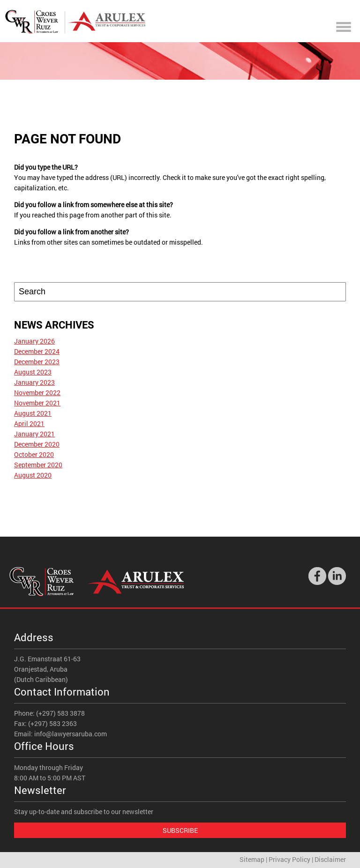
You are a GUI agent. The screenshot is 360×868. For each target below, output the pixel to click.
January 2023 (34, 382)
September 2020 (38, 465)
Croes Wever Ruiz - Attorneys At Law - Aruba (75, 22)
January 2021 (34, 434)
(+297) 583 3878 (60, 713)
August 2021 (33, 413)
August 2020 (33, 475)
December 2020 (37, 444)
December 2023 (37, 362)
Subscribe (180, 830)
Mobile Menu (344, 27)
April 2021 (29, 423)
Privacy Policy (289, 859)
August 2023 (33, 372)
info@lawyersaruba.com (71, 734)
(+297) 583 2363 (52, 723)
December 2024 (37, 351)
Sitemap (252, 859)
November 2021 (37, 403)
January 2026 (34, 341)
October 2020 (34, 454)
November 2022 (37, 393)
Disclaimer (330, 859)
